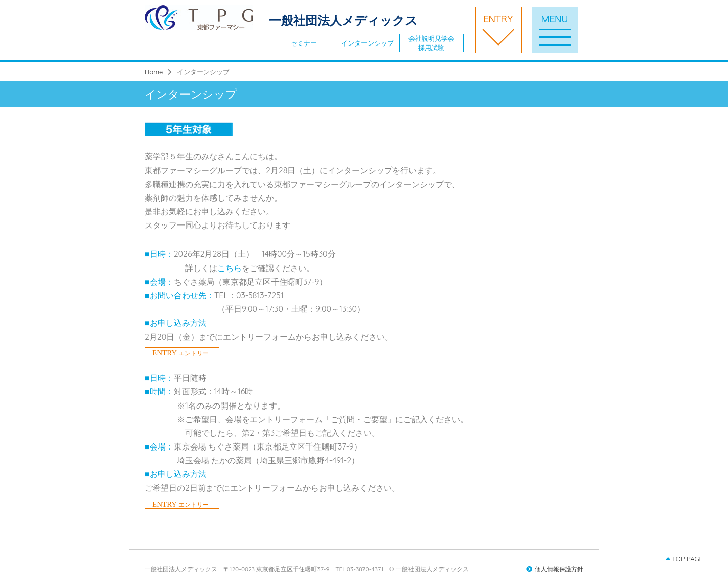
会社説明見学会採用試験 (431, 43)
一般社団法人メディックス (281, 20)
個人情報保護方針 (555, 569)
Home (154, 72)
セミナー (304, 43)
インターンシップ (368, 43)
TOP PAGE (684, 559)
